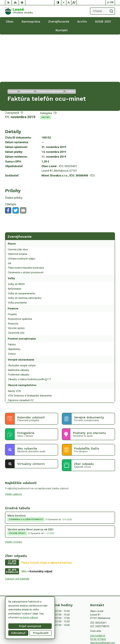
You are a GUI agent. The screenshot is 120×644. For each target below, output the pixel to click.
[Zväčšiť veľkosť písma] (74, 2)
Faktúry (46, 70)
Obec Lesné (108, 632)
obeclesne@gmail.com (103, 595)
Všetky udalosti (13, 447)
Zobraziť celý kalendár (17, 532)
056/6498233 (98, 589)
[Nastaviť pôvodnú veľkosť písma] (69, 2)
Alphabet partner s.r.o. (103, 628)
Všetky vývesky (14, 495)
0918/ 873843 (98, 592)
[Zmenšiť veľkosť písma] (64, 2)
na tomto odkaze (25, 617)
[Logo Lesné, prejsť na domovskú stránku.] (19, 11)
